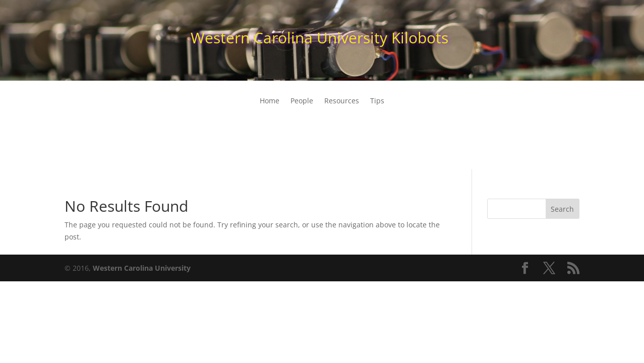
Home (270, 101)
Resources (342, 101)
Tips (377, 101)
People (302, 101)
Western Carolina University (142, 268)
